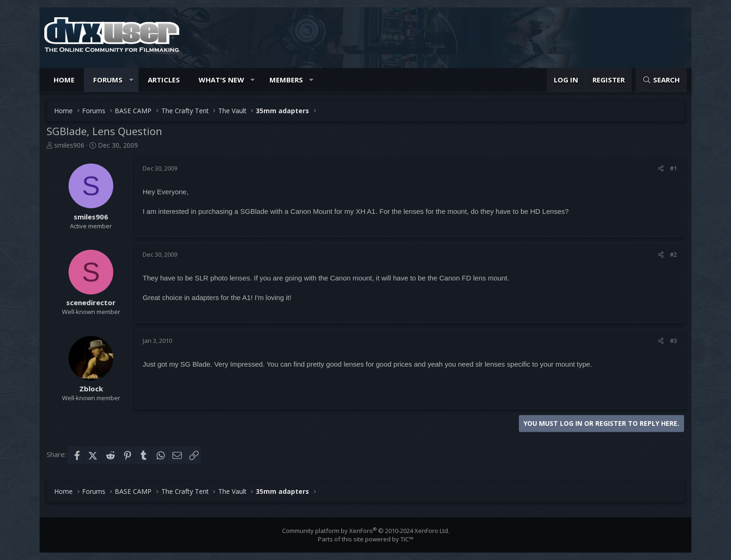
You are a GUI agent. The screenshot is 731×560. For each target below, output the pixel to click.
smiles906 (69, 145)
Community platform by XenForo (366, 531)
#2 (673, 254)
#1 (673, 168)
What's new (221, 80)
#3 (673, 341)
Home (64, 80)
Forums (108, 80)
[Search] (661, 80)
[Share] (661, 168)
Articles (164, 80)
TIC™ (407, 539)
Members (286, 80)
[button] (131, 80)
